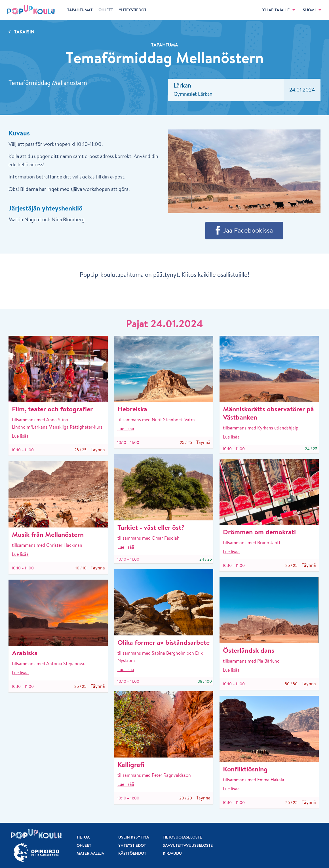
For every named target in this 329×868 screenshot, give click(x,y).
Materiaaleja (90, 853)
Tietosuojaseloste (182, 837)
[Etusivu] (31, 10)
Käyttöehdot (132, 853)
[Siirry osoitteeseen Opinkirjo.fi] (36, 853)
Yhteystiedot (132, 845)
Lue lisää (20, 436)
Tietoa (83, 837)
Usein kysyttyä (134, 837)
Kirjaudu (172, 853)
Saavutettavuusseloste (188, 845)
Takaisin (24, 32)
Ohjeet (84, 845)
